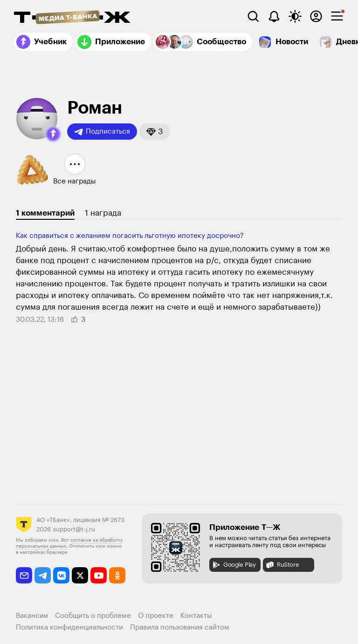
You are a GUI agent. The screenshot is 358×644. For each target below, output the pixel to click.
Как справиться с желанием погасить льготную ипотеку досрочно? (130, 236)
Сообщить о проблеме (93, 616)
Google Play (234, 565)
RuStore (282, 565)
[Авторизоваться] (316, 16)
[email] (24, 575)
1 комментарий (45, 213)
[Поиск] (253, 16)
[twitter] (80, 575)
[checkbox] (337, 16)
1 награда (103, 213)
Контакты (196, 616)
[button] (53, 134)
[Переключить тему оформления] (295, 16)
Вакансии (32, 616)
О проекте (156, 616)
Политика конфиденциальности (69, 627)
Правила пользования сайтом (180, 627)
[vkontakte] (61, 575)
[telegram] (43, 575)
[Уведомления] (274, 16)
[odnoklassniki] (117, 575)
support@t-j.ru (74, 529)
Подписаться (102, 132)
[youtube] (99, 575)
